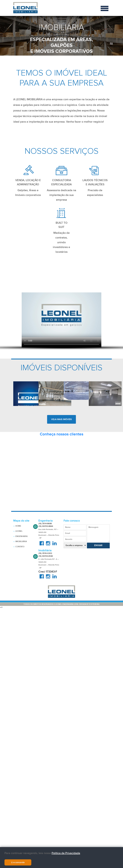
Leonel (19, 531)
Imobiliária (21, 541)
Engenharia (21, 536)
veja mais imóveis (61, 419)
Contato (20, 547)
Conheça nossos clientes (62, 434)
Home (18, 526)
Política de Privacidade (66, 854)
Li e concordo (18, 863)
